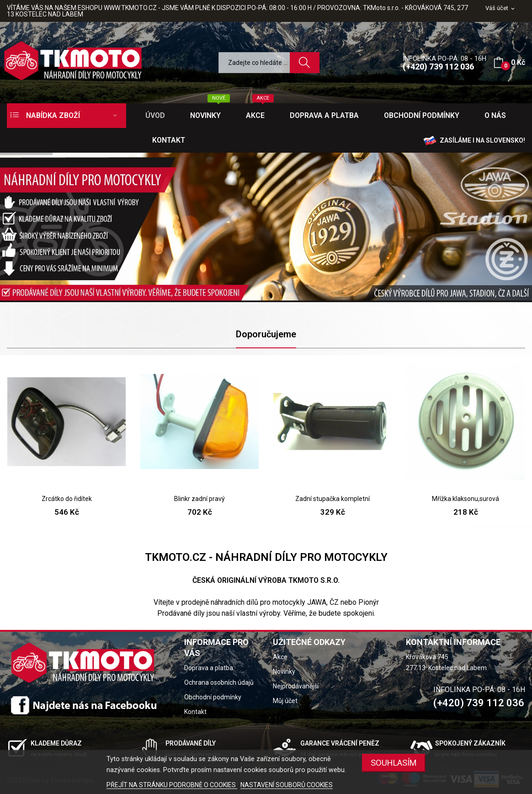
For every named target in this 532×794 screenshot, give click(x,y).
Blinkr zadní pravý (199, 499)
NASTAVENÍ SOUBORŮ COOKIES (287, 785)
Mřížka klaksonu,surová (465, 499)
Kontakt (195, 712)
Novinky (284, 671)
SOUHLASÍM (394, 763)
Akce (280, 657)
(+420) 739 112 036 (438, 67)
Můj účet (285, 701)
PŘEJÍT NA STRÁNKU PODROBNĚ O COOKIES (172, 785)
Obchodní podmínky (213, 697)
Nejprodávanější (296, 686)
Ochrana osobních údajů (219, 682)
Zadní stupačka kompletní (332, 499)
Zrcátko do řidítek (67, 499)
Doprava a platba (209, 668)
